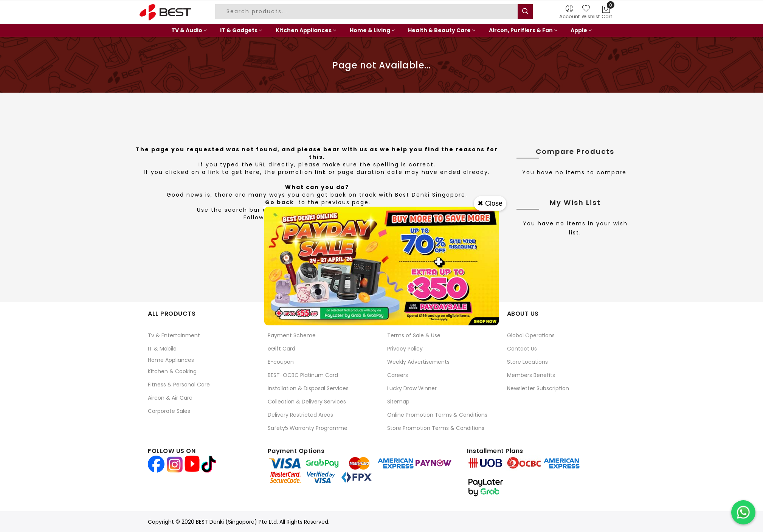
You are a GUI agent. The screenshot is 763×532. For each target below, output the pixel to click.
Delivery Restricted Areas (300, 415)
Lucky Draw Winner (412, 388)
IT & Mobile (162, 349)
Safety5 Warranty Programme (308, 428)
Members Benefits (531, 375)
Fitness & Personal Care (179, 385)
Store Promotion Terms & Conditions (436, 428)
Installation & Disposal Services (308, 388)
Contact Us (522, 349)
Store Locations (527, 362)
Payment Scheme (292, 335)
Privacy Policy (405, 349)
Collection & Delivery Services (307, 402)
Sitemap (398, 402)
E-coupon (281, 362)
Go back (280, 202)
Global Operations (531, 335)
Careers (398, 375)
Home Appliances (171, 360)
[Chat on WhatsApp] (743, 512)
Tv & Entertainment (174, 335)
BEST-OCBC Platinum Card (303, 375)
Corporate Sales (169, 411)
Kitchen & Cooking (172, 371)
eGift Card (281, 349)
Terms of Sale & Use (414, 335)
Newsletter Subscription (538, 388)
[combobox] (368, 12)
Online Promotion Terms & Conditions (437, 415)
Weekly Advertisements (418, 362)
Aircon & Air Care (170, 398)
